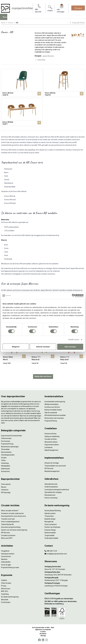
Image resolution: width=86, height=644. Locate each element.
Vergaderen (5, 551)
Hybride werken (50, 513)
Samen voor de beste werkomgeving (14, 530)
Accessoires (5, 471)
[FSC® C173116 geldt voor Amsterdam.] (65, 599)
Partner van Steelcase (52, 527)
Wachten (4, 559)
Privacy (4, 586)
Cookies (43, 632)
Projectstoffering (7, 444)
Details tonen (74, 339)
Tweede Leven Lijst (8, 519)
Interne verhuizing (51, 498)
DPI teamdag (6, 492)
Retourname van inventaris (54, 418)
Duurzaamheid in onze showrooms (13, 516)
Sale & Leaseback (51, 413)
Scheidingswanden (8, 455)
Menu (6, 18)
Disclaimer (43, 634)
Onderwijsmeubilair (51, 538)
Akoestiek (5, 600)
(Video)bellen (6, 562)
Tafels (3, 460)
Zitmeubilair (5, 449)
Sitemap (43, 636)
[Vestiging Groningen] (65, 583)
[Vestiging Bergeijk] (65, 578)
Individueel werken (8, 554)
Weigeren (16, 347)
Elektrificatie (5, 469)
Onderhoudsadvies (51, 487)
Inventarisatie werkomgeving (55, 402)
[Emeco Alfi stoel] (22, 83)
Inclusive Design (50, 530)
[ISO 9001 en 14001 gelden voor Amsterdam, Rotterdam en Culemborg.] (65, 603)
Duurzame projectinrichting (11, 527)
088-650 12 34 (51, 551)
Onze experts (6, 484)
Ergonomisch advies (52, 445)
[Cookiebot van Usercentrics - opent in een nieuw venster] (74, 296)
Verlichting (5, 463)
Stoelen (4, 458)
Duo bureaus (6, 441)
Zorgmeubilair (50, 535)
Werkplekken (6, 466)
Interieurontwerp (51, 434)
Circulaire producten (8, 535)
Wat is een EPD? (7, 538)
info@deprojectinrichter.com (56, 554)
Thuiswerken (49, 516)
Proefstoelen (6, 602)
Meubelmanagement (52, 471)
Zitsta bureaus (6, 438)
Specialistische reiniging (53, 492)
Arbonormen (6, 589)
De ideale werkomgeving (10, 597)
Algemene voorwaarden (43, 630)
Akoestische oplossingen (10, 447)
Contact (78, 8)
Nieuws (4, 487)
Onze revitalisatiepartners (10, 522)
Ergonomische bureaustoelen (12, 436)
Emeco (11, 23)
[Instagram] (47, 640)
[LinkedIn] (43, 640)
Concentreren (6, 556)
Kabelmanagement (51, 450)
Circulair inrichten (51, 439)
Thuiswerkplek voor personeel (55, 466)
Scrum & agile (6, 565)
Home (3, 23)
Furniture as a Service (52, 407)
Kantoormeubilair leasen (53, 410)
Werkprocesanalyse (52, 404)
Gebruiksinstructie (51, 484)
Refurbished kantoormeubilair (55, 415)
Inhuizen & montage (52, 463)
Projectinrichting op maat (10, 567)
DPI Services (49, 468)
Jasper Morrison (48, 56)
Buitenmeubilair (50, 533)
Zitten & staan (6, 583)
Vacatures (5, 490)
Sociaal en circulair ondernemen (12, 513)
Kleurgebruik (49, 522)
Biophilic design (50, 519)
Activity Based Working (53, 511)
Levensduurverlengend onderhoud (57, 490)
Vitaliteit (4, 580)
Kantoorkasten (6, 452)
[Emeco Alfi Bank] (22, 112)
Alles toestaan (70, 347)
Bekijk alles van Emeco (43, 376)
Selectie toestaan (43, 347)
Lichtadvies (49, 447)
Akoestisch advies (51, 442)
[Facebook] (39, 640)
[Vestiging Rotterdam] (65, 572)
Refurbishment (50, 495)
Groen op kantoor (51, 524)
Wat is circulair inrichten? (10, 511)
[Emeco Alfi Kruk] (64, 83)
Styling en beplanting (52, 436)
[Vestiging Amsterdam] (65, 567)
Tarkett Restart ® (7, 524)
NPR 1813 (5, 591)
